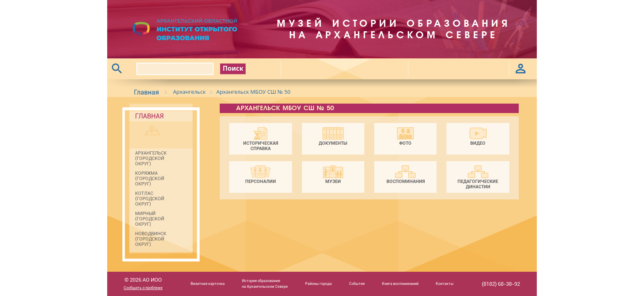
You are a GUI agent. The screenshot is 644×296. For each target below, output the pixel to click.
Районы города (319, 284)
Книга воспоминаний (400, 284)
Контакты (445, 284)
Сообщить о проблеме (143, 288)
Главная (146, 92)
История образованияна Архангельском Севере (265, 283)
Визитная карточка (208, 284)
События (357, 284)
